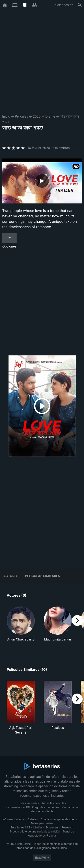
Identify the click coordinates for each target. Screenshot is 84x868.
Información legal (13, 819)
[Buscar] (80, 5)
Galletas (33, 819)
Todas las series (28, 803)
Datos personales (42, 823)
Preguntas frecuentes (46, 807)
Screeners (52, 827)
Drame (50, 116)
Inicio (6, 116)
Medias (38, 827)
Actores (11, 576)
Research (68, 827)
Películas (21, 116)
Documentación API (17, 807)
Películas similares (43, 576)
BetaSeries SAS (20, 827)
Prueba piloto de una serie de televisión (35, 831)
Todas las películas (54, 803)
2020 (37, 116)
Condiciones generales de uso (60, 819)
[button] (21, 626)
